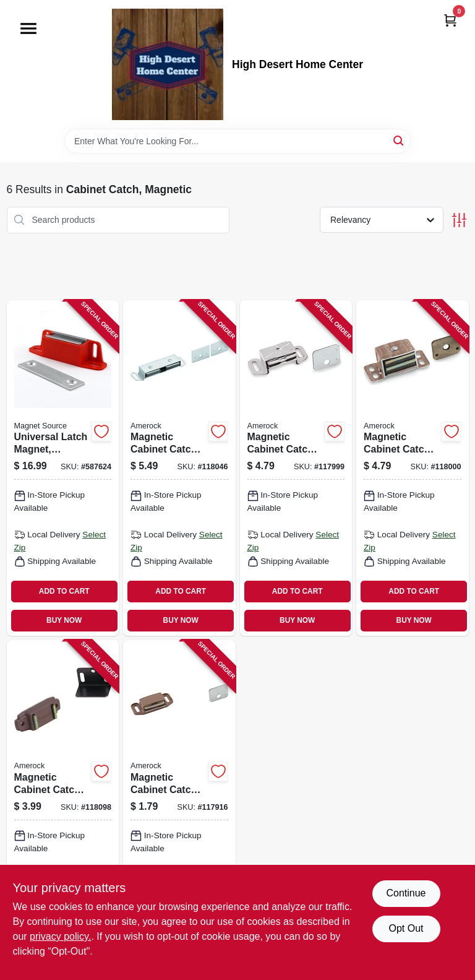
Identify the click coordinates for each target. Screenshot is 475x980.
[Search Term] (237, 141)
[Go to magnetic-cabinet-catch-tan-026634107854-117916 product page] (179, 808)
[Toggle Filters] (459, 220)
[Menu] (28, 28)
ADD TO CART (64, 591)
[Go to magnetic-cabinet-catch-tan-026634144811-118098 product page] (63, 808)
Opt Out (406, 928)
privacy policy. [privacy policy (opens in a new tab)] (60, 936)
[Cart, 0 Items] (450, 20)
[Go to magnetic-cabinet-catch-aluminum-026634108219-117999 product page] (296, 468)
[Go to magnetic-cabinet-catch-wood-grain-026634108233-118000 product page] (413, 468)
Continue (406, 893)
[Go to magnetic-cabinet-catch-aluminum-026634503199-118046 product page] (179, 468)
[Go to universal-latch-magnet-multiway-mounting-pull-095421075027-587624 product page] (63, 468)
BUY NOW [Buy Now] (64, 620)
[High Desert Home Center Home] (168, 64)
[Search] (399, 140)
